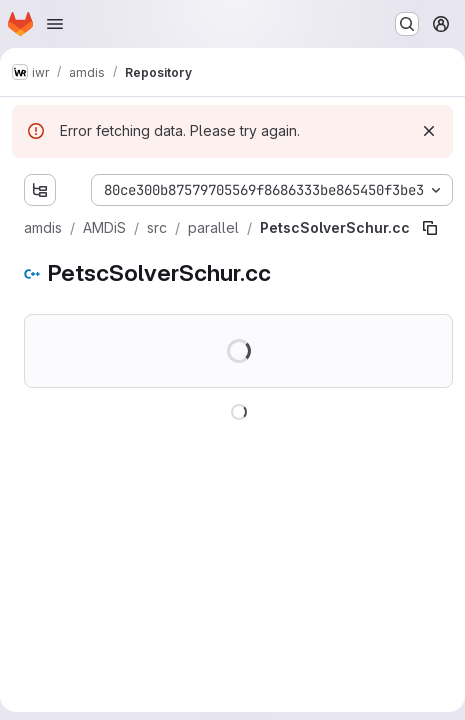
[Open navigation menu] (55, 24)
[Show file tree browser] (40, 190)
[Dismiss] (429, 131)
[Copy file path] (430, 228)
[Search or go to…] (407, 24)
